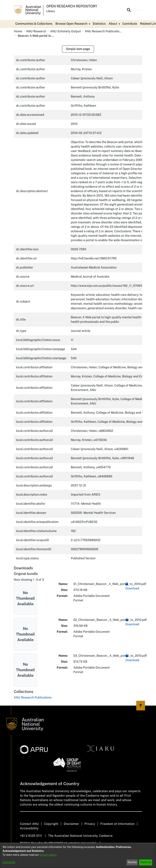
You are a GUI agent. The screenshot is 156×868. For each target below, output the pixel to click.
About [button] (113, 24)
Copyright (51, 824)
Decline (132, 862)
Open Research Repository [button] (72, 6)
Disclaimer (71, 824)
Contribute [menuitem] (130, 24)
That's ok (146, 862)
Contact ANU (29, 824)
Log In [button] (136, 10)
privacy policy (48, 855)
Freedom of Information (117, 824)
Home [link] (18, 31)
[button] (129, 10)
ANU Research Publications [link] (103, 31)
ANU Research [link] (36, 31)
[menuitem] (73, 24)
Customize (9, 862)
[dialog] (78, 856)
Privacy (90, 824)
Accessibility (29, 828)
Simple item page (78, 49)
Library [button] (51, 11)
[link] (33, 698)
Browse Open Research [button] (71, 24)
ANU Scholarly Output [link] (65, 31)
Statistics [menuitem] (99, 24)
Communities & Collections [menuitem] (34, 24)
